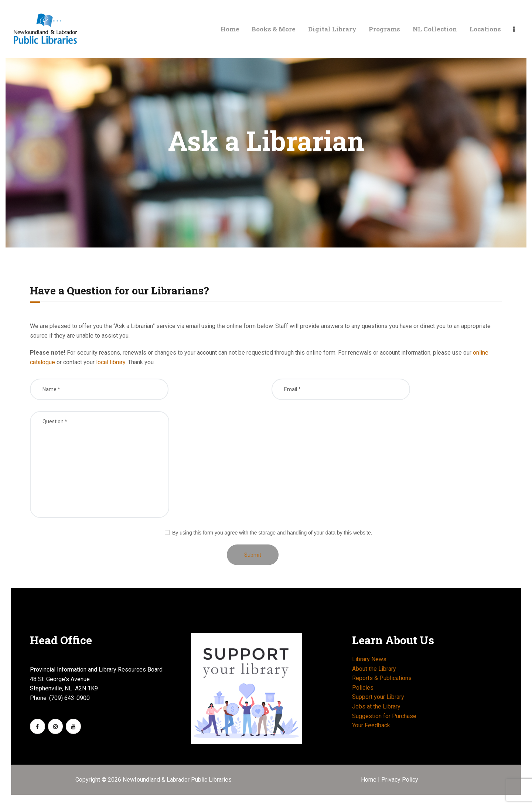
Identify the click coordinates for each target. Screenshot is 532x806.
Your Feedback (371, 725)
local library (111, 362)
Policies (363, 688)
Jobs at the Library (376, 706)
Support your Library (378, 697)
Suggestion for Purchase (384, 716)
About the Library (374, 669)
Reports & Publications (382, 678)
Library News (369, 659)
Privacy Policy (400, 780)
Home (369, 780)
